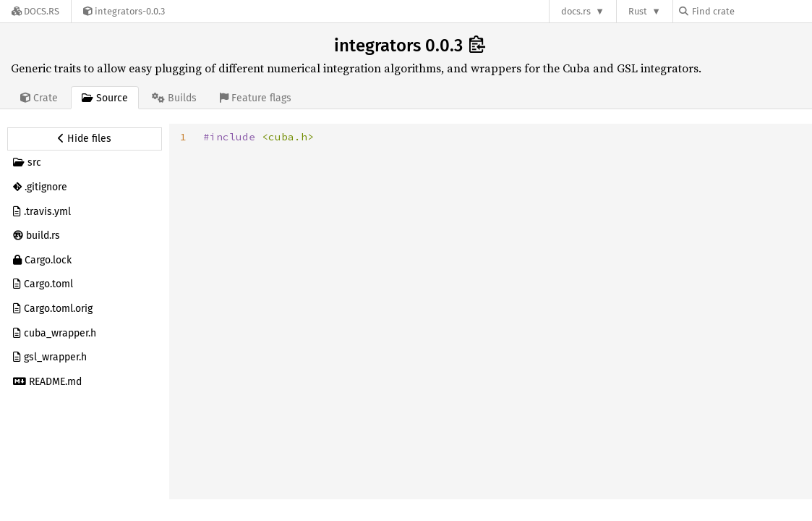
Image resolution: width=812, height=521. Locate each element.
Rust (638, 11)
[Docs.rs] (35, 11)
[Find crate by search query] (751, 11)
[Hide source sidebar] (85, 139)
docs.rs (576, 11)
